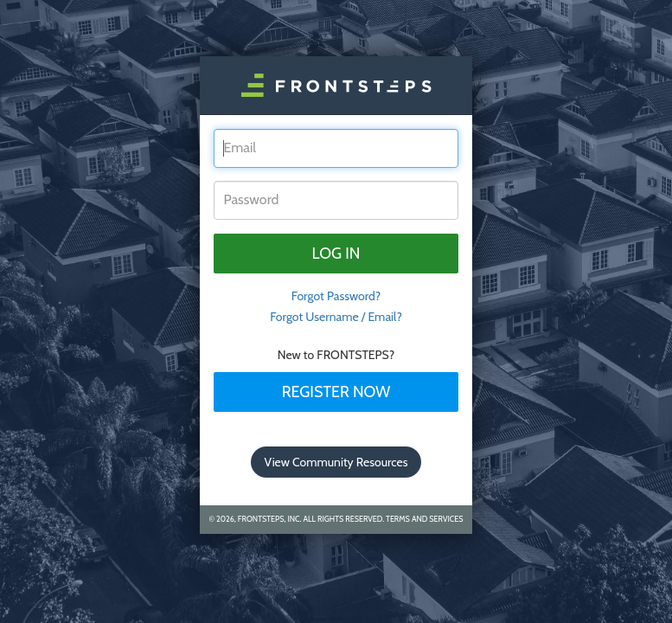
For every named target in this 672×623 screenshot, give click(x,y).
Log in (336, 254)
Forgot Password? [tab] (336, 296)
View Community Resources (336, 462)
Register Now (336, 392)
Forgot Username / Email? (336, 317)
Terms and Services (424, 519)
